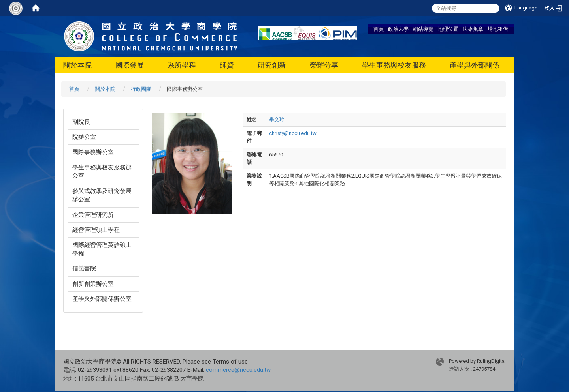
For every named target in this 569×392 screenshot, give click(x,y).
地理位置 (448, 29)
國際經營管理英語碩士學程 (102, 249)
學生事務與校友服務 (394, 65)
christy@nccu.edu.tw (293, 133)
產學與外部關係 (475, 65)
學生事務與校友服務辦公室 (102, 172)
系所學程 (182, 65)
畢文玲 (277, 119)
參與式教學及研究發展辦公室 (102, 195)
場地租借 (498, 29)
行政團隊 (141, 89)
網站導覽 (423, 29)
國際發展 (130, 65)
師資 (227, 65)
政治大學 (398, 29)
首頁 (379, 29)
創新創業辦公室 (93, 284)
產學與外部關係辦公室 (102, 299)
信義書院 (84, 268)
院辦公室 (84, 137)
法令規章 (473, 29)
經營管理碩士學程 (96, 230)
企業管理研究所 (93, 215)
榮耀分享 (324, 65)
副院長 (81, 122)
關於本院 (77, 65)
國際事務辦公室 (93, 152)
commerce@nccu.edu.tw (238, 370)
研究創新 (272, 65)
